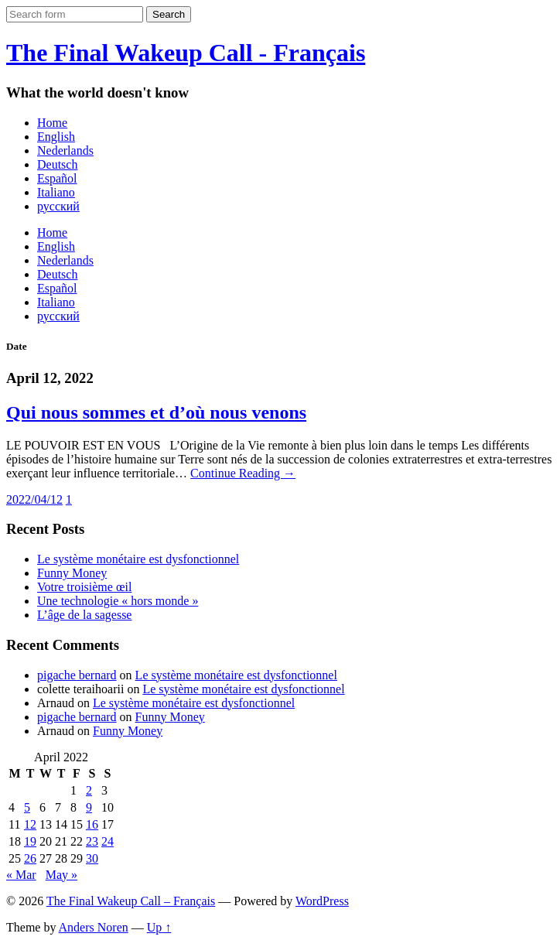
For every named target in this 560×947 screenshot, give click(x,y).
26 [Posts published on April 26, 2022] (30, 858)
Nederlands (65, 150)
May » (61, 875)
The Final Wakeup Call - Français (186, 53)
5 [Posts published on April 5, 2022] (27, 807)
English (56, 137)
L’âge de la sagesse (84, 615)
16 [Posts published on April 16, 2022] (92, 824)
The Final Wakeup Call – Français (131, 901)
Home (52, 123)
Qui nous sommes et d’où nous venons (156, 412)
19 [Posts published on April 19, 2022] (30, 841)
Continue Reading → (243, 473)
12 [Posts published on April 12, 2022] (30, 824)
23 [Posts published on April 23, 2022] (92, 841)
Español (57, 178)
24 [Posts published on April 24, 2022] (108, 841)
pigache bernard (77, 675)
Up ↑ (159, 927)
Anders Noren (94, 927)
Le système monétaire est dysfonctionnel (138, 559)
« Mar (21, 875)
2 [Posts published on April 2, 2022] (89, 790)
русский (58, 206)
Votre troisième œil (84, 587)
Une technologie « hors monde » (118, 601)
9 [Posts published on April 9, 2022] (89, 807)
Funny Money (72, 573)
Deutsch (57, 164)
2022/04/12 (34, 499)
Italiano (56, 192)
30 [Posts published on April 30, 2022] (92, 858)
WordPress (322, 901)
